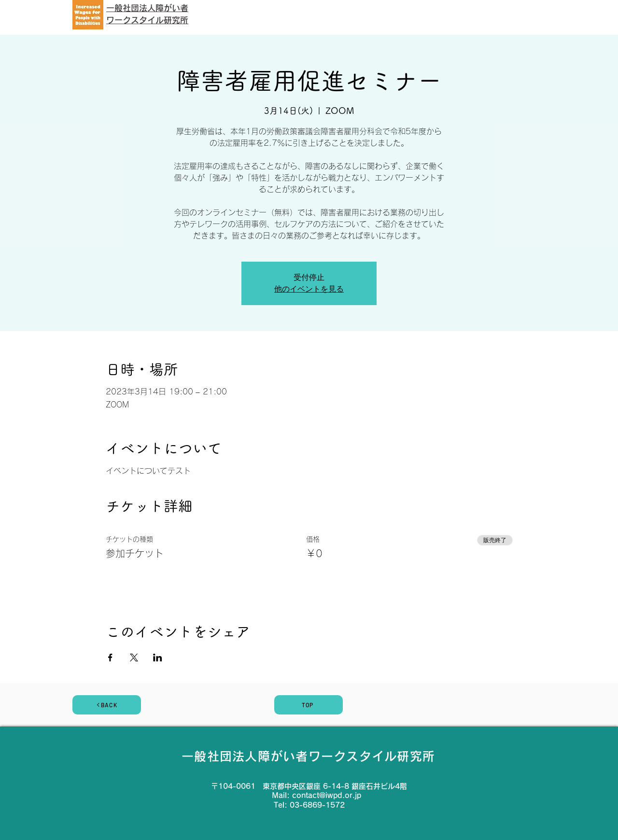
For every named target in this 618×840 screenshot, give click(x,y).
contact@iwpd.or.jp (327, 795)
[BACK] (107, 705)
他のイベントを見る (309, 289)
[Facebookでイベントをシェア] (110, 658)
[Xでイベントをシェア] (134, 658)
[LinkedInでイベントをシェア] (158, 658)
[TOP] (309, 705)
